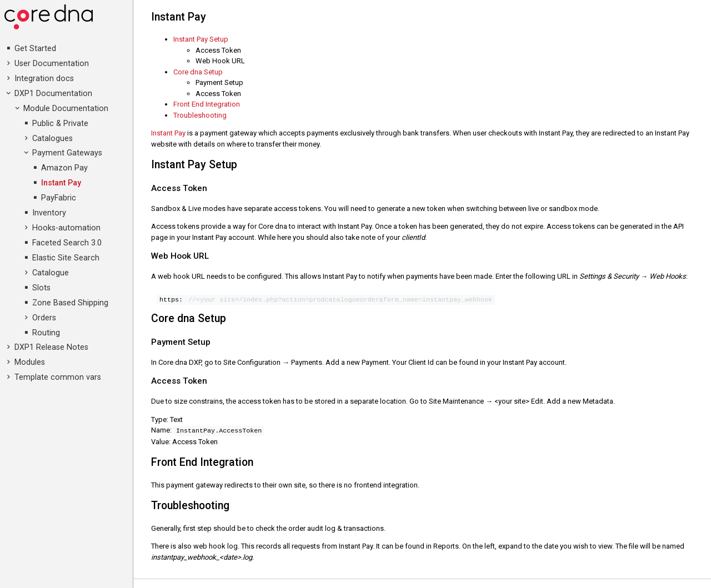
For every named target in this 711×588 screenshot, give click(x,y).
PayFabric (59, 198)
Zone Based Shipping (70, 303)
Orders (44, 318)
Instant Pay (61, 183)
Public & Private (60, 124)
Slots (41, 288)
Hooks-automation (66, 228)
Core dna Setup (199, 72)
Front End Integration (207, 104)
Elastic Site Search (66, 258)
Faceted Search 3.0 (67, 243)
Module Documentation (66, 109)
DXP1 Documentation (53, 94)
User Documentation (52, 64)
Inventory (49, 213)
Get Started (35, 49)
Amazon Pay (64, 168)
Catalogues (52, 139)
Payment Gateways (67, 153)
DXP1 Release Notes (51, 347)
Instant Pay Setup (202, 39)
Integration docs (44, 79)
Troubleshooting (201, 115)
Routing (46, 333)
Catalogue (51, 273)
